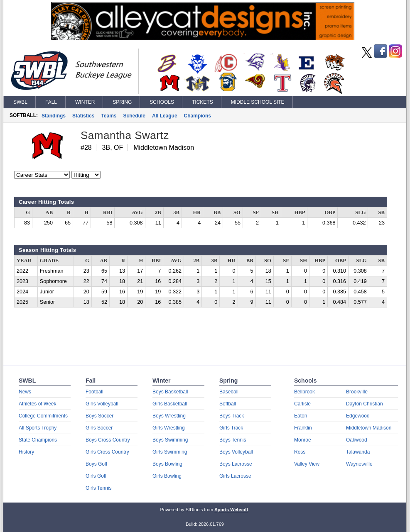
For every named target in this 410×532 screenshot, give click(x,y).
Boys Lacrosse (236, 464)
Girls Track (231, 428)
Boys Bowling (167, 464)
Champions (198, 116)
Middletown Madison (369, 428)
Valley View (307, 464)
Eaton (301, 416)
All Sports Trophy (38, 428)
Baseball (229, 392)
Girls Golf (96, 476)
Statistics (83, 116)
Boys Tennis (233, 440)
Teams (109, 116)
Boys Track (232, 416)
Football (95, 392)
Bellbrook (304, 392)
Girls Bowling (167, 476)
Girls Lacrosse (235, 476)
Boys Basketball (170, 392)
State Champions (38, 440)
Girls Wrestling (169, 428)
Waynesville (359, 464)
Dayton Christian (365, 404)
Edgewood (358, 416)
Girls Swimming (170, 452)
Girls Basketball (170, 404)
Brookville (357, 392)
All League (165, 116)
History (26, 452)
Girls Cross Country (107, 452)
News (25, 392)
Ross (300, 452)
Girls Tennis (98, 488)
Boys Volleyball (236, 452)
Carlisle (302, 404)
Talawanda (358, 452)
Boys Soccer (99, 416)
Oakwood (357, 440)
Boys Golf (96, 464)
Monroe (303, 440)
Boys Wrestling (169, 416)
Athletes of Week (38, 404)
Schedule (134, 116)
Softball (228, 404)
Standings (54, 116)
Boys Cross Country (108, 440)
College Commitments (43, 416)
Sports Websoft (231, 510)
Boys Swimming (170, 440)
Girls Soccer (99, 428)
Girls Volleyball (102, 404)
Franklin (303, 428)
